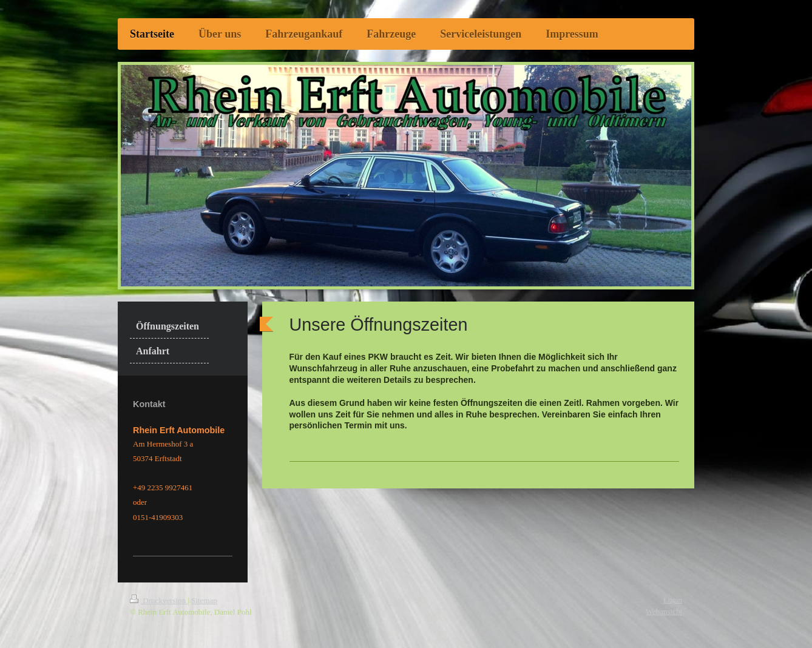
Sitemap (204, 600)
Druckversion (159, 600)
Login (673, 600)
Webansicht (664, 611)
